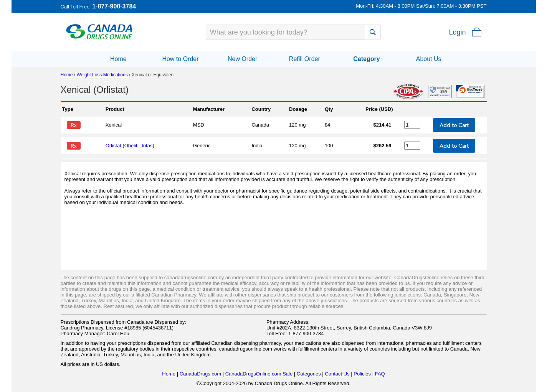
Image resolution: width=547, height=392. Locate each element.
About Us (429, 59)
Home (118, 59)
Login (457, 32)
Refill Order (305, 59)
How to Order (180, 59)
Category (366, 59)
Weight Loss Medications (102, 75)
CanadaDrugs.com (200, 374)
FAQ (380, 374)
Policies (362, 374)
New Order (242, 59)
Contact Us (337, 374)
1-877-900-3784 (114, 6)
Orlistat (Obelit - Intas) (130, 146)
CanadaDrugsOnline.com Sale (259, 374)
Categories (309, 374)
